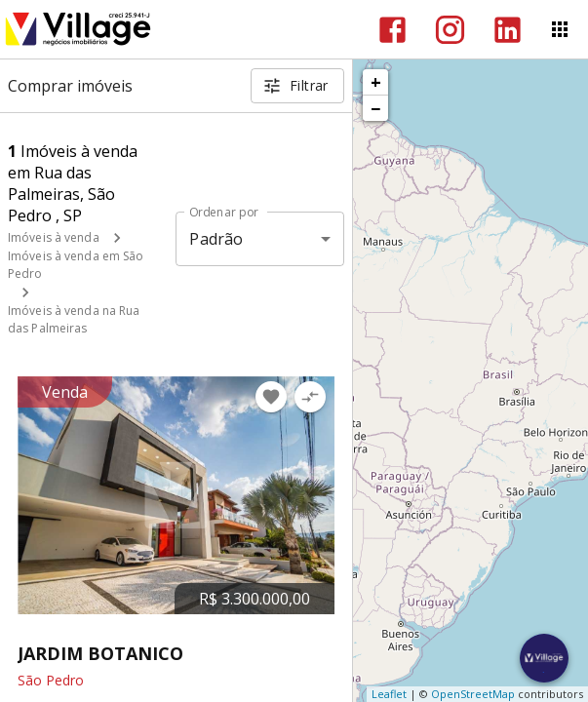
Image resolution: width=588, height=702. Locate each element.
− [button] (375, 108)
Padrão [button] (216, 239)
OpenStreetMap (473, 694)
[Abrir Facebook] (392, 30)
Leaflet (389, 694)
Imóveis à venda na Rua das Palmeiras (74, 319)
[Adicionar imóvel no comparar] (310, 397)
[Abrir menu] (560, 29)
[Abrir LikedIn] (508, 30)
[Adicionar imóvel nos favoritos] (271, 397)
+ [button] (376, 82)
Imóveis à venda (54, 237)
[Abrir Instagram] (450, 30)
